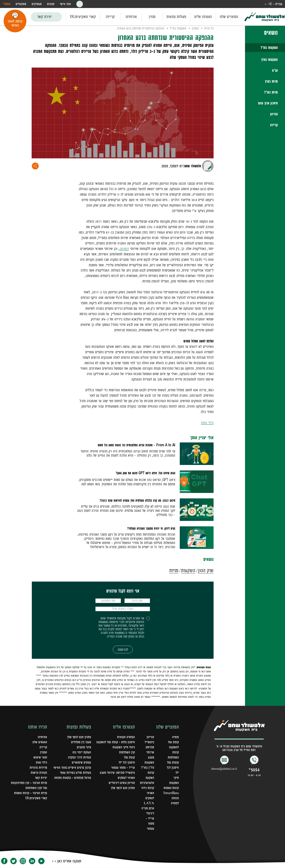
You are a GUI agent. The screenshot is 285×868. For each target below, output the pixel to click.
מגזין (152, 17)
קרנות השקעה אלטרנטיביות (147, 778)
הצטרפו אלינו (203, 17)
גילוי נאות (207, 423)
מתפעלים (21, 4)
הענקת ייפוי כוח (82, 752)
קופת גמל (129, 757)
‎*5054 (6, 4)
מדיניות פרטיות (38, 768)
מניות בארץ (271, 81)
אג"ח (275, 70)
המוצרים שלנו (229, 17)
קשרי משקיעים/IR (83, 17)
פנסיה (175, 737)
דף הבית (209, 28)
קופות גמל (173, 762)
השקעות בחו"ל (269, 48)
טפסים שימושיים (81, 762)
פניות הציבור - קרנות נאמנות (31, 793)
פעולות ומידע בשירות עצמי (76, 773)
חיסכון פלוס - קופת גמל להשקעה (116, 742)
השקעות (188, 570)
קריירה (110, 17)
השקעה (124, 249)
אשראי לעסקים (126, 778)
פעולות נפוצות (176, 17)
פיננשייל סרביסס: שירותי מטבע (117, 773)
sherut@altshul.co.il (224, 769)
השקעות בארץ (270, 60)
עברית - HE (275, 4)
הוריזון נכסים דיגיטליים (122, 783)
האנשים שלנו (40, 742)
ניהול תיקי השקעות (124, 747)
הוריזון (274, 114)
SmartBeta (171, 793)
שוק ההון (206, 570)
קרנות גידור (148, 788)
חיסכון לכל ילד (127, 762)
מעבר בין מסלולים (81, 742)
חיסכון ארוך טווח (268, 103)
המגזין (195, 28)
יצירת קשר (45, 17)
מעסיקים (37, 4)
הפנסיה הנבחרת (126, 737)
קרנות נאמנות (171, 788)
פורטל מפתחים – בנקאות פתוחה (73, 778)
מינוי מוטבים (84, 747)
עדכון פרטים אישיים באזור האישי (72, 768)
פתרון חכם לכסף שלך (123, 788)
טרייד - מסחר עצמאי (150, 824)
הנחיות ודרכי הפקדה (80, 757)
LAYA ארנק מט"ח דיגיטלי (148, 808)
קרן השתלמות (127, 752)
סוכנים (51, 4)
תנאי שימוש (40, 757)
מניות (174, 570)
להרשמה (123, 650)
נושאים (271, 33)
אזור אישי (65, 4)
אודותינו (131, 17)
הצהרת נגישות (39, 773)
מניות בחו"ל (271, 92)
